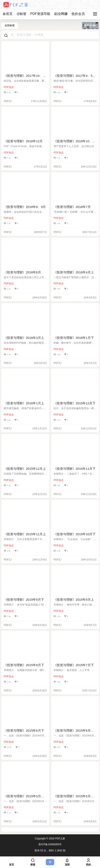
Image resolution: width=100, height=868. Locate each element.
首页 (8, 14)
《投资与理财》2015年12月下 (75, 403)
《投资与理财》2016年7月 (72, 207)
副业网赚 (61, 14)
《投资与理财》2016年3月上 (24, 338)
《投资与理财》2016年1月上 (24, 403)
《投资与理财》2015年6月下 (24, 730)
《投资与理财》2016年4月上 (74, 272)
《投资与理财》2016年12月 (23, 141)
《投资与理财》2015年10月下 (75, 534)
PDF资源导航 (40, 14)
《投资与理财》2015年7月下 (74, 665)
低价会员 (78, 14)
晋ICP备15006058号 (50, 844)
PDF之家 (60, 839)
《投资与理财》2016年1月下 (74, 338)
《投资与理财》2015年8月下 (24, 665)
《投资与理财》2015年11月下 (75, 469)
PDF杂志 (9, 87)
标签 (21, 14)
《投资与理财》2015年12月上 (25, 469)
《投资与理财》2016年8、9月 (25, 207)
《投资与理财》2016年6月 (22, 272)
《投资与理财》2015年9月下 (24, 600)
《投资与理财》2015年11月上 (25, 534)
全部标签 (10, 25)
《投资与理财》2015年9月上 (74, 600)
